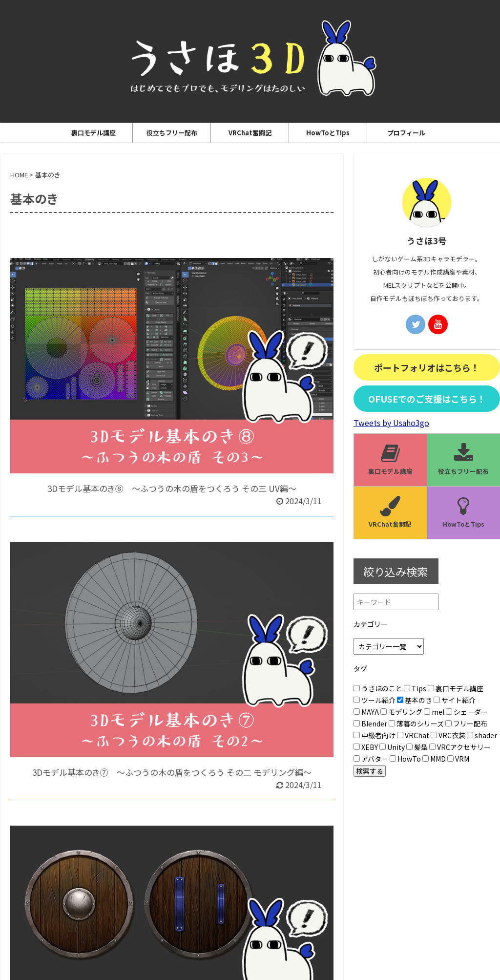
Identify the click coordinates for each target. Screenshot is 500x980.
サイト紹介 (455, 700)
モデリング (401, 712)
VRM (458, 759)
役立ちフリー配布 (172, 133)
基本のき (415, 700)
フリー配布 (466, 724)
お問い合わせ (286, 901)
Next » (195, 819)
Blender (370, 724)
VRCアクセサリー (460, 747)
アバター (371, 759)
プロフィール (406, 133)
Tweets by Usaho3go (391, 423)
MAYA (366, 712)
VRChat (413, 735)
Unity (392, 747)
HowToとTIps (328, 133)
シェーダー (467, 712)
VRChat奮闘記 (250, 133)
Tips (415, 688)
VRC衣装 (448, 735)
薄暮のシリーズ (416, 724)
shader (482, 735)
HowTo (405, 759)
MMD (434, 759)
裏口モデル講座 (94, 133)
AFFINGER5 (294, 966)
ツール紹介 (375, 700)
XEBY (366, 747)
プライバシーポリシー (227, 901)
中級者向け (375, 735)
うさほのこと (378, 688)
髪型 (417, 747)
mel (434, 712)
